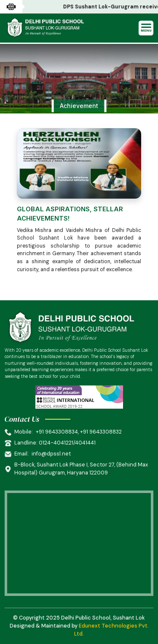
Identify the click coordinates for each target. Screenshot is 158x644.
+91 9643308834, (58, 432)
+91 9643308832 (101, 432)
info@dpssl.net (51, 454)
